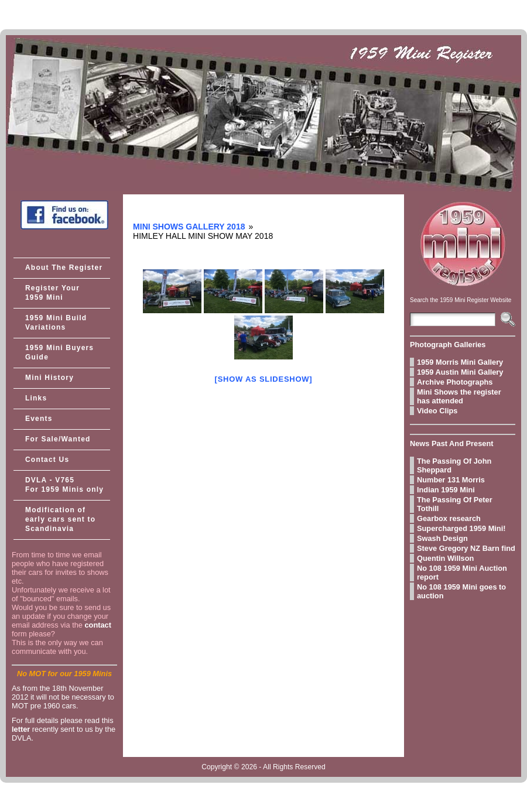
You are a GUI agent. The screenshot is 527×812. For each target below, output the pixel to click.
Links (36, 398)
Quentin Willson (445, 558)
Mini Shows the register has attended (459, 396)
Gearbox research (449, 518)
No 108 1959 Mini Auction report (462, 573)
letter (21, 729)
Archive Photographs (455, 382)
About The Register (64, 268)
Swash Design (442, 538)
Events (39, 419)
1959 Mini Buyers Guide (59, 352)
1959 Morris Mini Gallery (460, 362)
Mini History (49, 378)
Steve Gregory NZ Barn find (466, 548)
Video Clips (437, 411)
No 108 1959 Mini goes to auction (461, 591)
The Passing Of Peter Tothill (455, 504)
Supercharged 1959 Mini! (461, 528)
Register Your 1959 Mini (52, 293)
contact (98, 625)
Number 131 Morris (451, 480)
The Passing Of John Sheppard (454, 465)
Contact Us (47, 460)
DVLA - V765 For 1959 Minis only (64, 485)
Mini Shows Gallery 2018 (189, 227)
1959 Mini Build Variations (56, 323)
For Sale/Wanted (58, 439)
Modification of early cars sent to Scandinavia (60, 519)
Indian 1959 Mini (446, 490)
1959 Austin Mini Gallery (460, 372)
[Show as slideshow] (264, 379)
